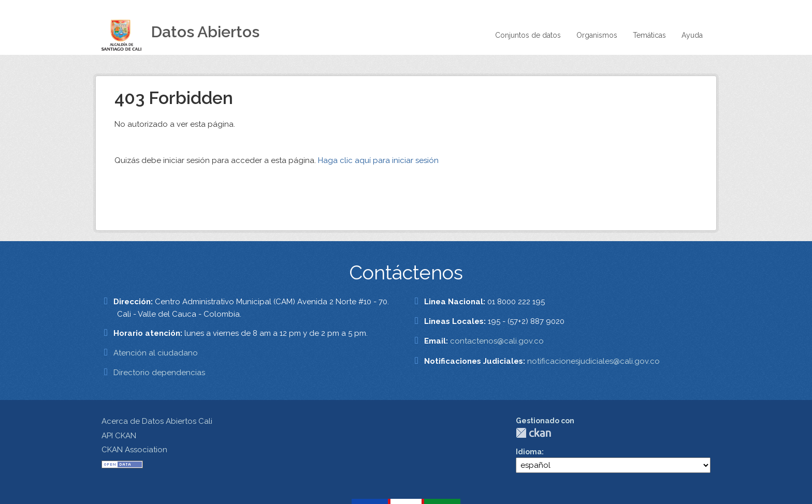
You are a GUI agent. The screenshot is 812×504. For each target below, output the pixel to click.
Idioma (529, 452)
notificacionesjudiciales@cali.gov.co (593, 361)
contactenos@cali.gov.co (497, 341)
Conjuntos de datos (528, 35)
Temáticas (649, 35)
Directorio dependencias (159, 373)
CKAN (533, 433)
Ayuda (692, 35)
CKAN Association (134, 450)
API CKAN (119, 436)
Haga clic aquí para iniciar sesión (378, 160)
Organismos (597, 35)
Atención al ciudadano (156, 353)
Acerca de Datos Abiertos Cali (157, 421)
